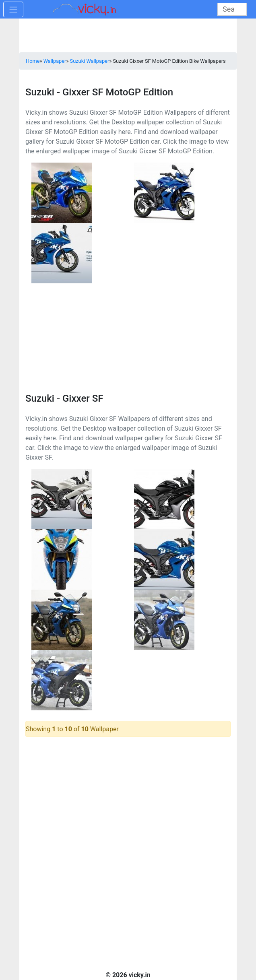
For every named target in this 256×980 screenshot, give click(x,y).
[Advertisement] (128, 334)
